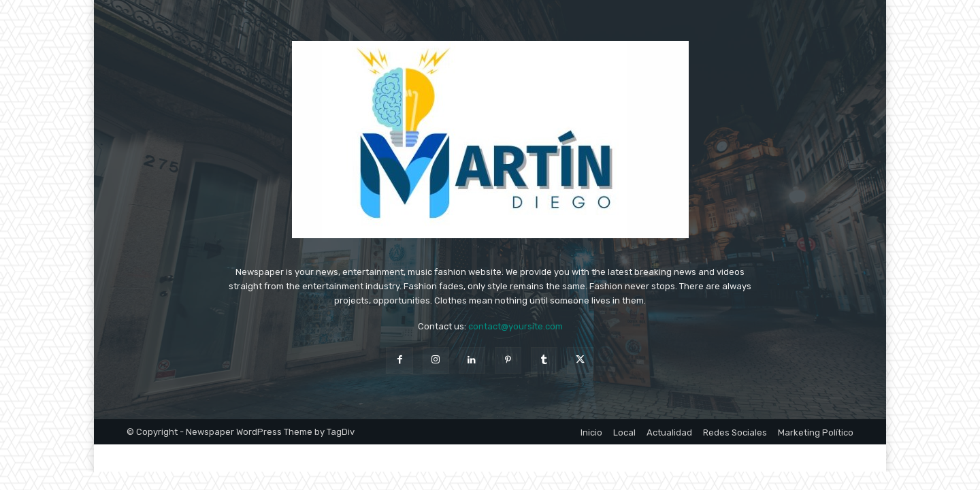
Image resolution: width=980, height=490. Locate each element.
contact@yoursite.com (516, 326)
